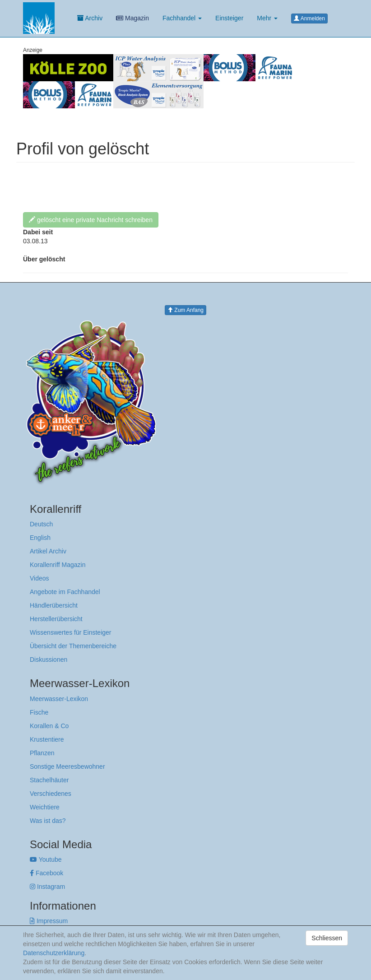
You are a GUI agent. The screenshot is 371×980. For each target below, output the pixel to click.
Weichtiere (45, 807)
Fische (39, 712)
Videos (39, 578)
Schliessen (327, 938)
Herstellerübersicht (56, 619)
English (40, 538)
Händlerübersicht (54, 605)
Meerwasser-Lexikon (59, 699)
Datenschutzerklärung (54, 953)
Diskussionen (49, 660)
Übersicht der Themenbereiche (73, 646)
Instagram (47, 887)
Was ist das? (48, 821)
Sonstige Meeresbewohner (67, 766)
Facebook (46, 873)
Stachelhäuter (49, 780)
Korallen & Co (49, 726)
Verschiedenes (51, 794)
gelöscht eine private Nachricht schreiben (91, 220)
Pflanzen (42, 753)
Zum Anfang (185, 310)
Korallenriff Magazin (58, 565)
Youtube (46, 859)
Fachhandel (182, 18)
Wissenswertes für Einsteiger (71, 632)
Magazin (132, 18)
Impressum (49, 921)
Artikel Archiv (48, 551)
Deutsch (41, 524)
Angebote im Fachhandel (65, 592)
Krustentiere (47, 739)
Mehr (267, 18)
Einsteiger (229, 18)
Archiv (90, 18)
